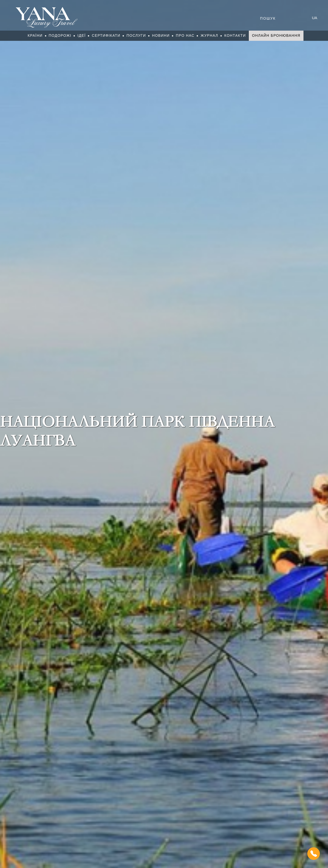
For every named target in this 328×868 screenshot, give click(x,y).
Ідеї (81, 35)
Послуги (136, 35)
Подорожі (60, 35)
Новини (161, 35)
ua (315, 18)
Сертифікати (106, 35)
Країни (35, 35)
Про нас (185, 35)
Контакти (235, 35)
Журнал (209, 35)
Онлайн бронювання (276, 35)
